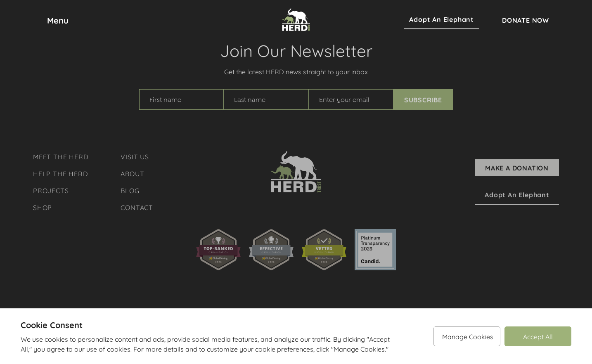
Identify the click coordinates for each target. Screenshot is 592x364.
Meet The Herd (61, 156)
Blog (130, 190)
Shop (43, 207)
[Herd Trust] (296, 20)
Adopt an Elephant (442, 19)
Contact (137, 207)
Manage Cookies (468, 336)
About (132, 173)
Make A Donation (517, 168)
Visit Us (135, 156)
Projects (51, 190)
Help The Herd (60, 173)
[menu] (51, 20)
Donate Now (526, 20)
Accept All (538, 336)
